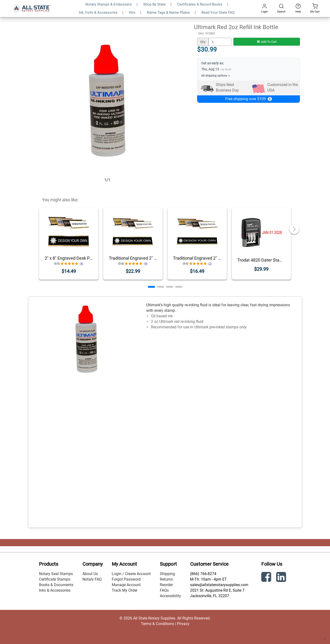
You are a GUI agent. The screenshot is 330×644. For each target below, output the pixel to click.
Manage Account (126, 585)
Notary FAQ (92, 579)
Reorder (166, 585)
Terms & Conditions (157, 624)
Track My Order (125, 590)
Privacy (183, 624)
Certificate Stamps (55, 579)
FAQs (164, 590)
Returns (166, 579)
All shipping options (216, 76)
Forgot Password (126, 579)
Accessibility (170, 596)
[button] (151, 287)
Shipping (167, 574)
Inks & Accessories (55, 590)
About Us (90, 574)
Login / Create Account (131, 574)
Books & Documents (56, 585)
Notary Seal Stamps (56, 574)
